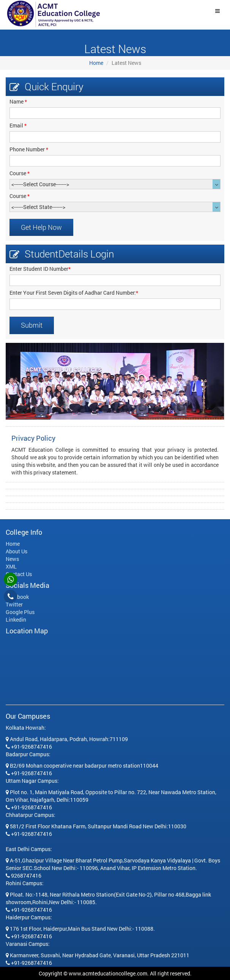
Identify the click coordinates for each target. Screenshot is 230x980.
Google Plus (20, 612)
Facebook (17, 597)
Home (96, 63)
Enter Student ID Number (40, 269)
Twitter (14, 604)
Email (18, 125)
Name (18, 101)
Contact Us (19, 574)
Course (20, 173)
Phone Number (29, 149)
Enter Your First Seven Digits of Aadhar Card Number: (74, 293)
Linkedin (16, 620)
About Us (17, 551)
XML (11, 566)
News (12, 559)
